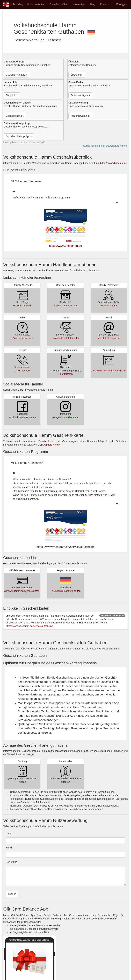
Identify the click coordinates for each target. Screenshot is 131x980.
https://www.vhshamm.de (114, 163)
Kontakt (104, 4)
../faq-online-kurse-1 (22, 338)
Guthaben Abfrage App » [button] (19, 136)
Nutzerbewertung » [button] (81, 116)
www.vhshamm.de (22, 306)
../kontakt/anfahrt (109, 306)
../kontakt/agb (65, 374)
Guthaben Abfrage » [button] (16, 75)
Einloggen (122, 4)
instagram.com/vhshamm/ (65, 417)
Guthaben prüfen (59, 4)
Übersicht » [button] (77, 75)
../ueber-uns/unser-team (65, 306)
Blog (93, 4)
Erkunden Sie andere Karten (66, 591)
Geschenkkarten (36, 4)
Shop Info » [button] (12, 95)
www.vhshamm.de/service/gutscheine (24, 591)
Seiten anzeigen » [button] (80, 95)
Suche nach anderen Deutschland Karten (105, 146)
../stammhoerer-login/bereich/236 (109, 371)
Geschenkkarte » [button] (15, 116)
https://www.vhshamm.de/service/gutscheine (29, 626)
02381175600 (22, 371)
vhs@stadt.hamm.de (109, 338)
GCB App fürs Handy (49, 445)
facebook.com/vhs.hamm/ (22, 417)
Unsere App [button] (79, 4)
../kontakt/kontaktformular (65, 338)
